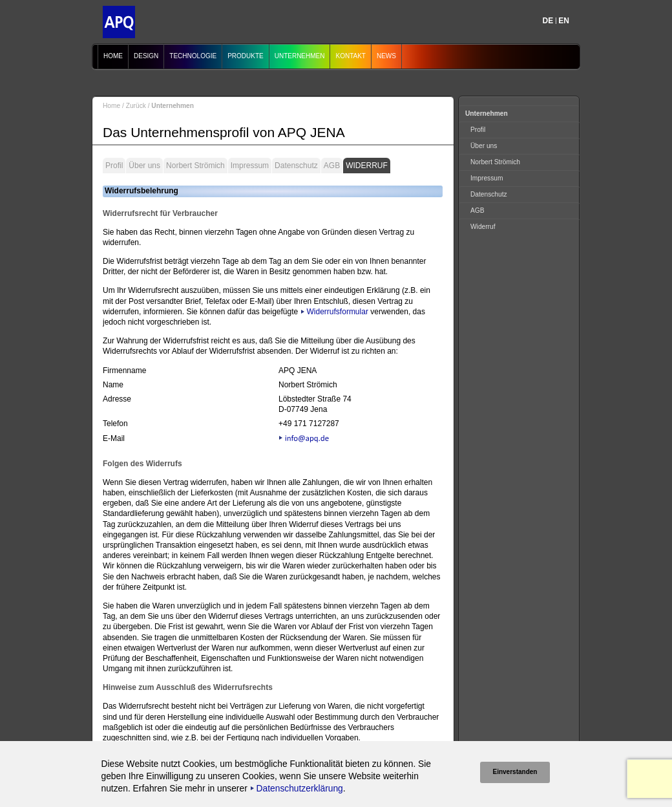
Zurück (136, 106)
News (386, 56)
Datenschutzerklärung (300, 789)
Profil (114, 166)
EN (564, 21)
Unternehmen (300, 56)
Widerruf (367, 166)
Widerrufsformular (338, 312)
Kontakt (350, 56)
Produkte (246, 56)
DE (548, 21)
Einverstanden (515, 772)
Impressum (250, 166)
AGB (332, 166)
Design (146, 56)
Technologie (193, 56)
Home (113, 56)
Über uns (144, 166)
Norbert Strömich (195, 166)
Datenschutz (296, 166)
